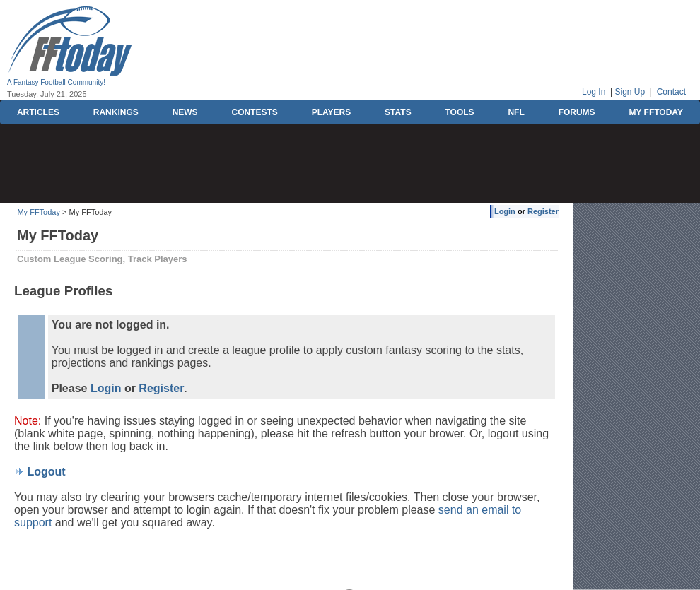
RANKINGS (116, 112)
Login (505, 211)
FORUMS (577, 112)
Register (543, 211)
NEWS (185, 112)
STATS (398, 112)
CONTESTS (254, 112)
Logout (46, 472)
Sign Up (630, 92)
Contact (671, 92)
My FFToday (39, 212)
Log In (594, 92)
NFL (516, 112)
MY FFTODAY (655, 112)
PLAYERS (332, 112)
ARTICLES (38, 112)
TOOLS (459, 112)
